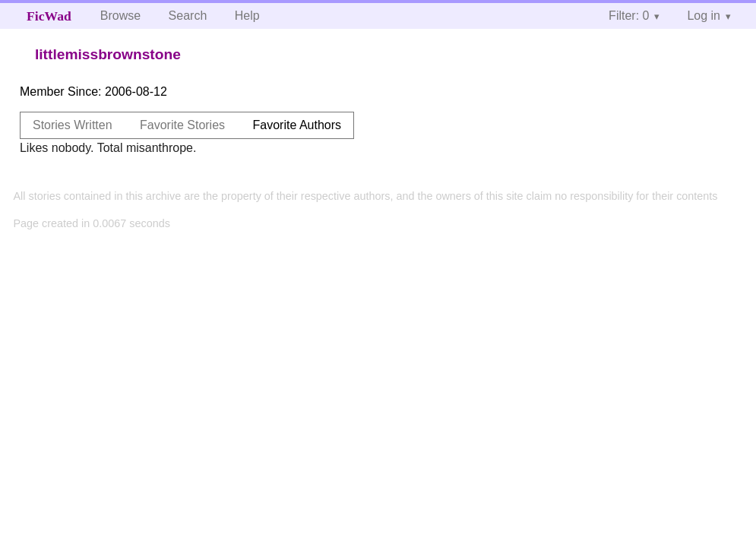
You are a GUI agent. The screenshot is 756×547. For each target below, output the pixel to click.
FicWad (49, 16)
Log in (704, 16)
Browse (120, 16)
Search (188, 16)
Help (247, 16)
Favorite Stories (182, 125)
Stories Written (73, 125)
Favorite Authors (297, 125)
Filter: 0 (629, 16)
